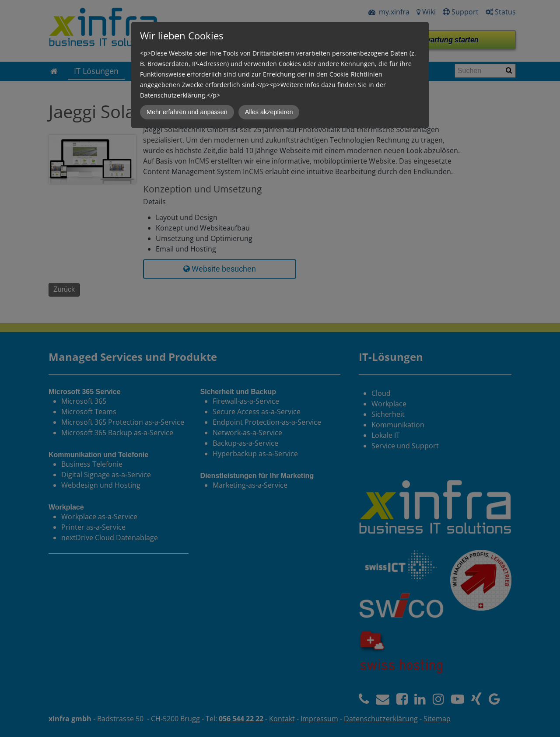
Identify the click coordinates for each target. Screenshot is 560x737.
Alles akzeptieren (269, 112)
